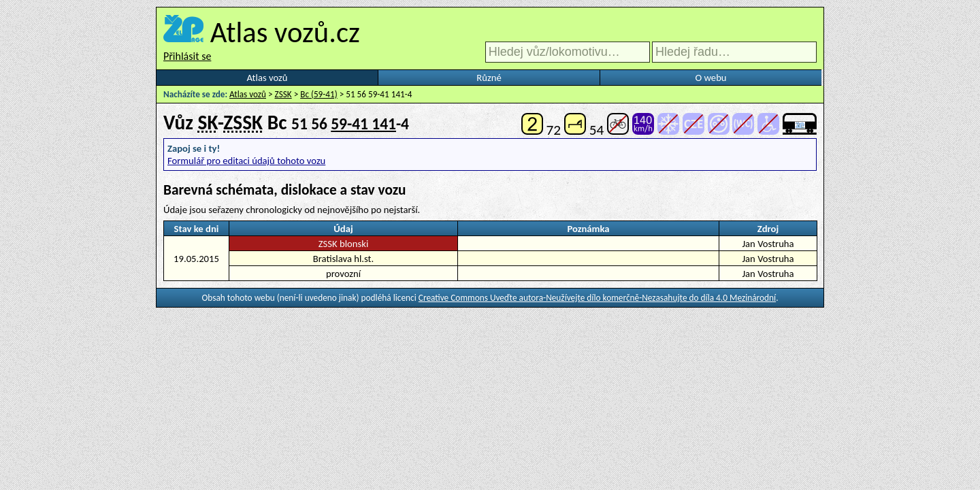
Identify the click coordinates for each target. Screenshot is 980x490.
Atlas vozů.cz (285, 32)
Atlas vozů (267, 78)
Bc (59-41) (319, 94)
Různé (489, 78)
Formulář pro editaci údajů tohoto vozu (246, 161)
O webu (710, 78)
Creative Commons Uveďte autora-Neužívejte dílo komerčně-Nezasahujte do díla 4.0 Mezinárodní (597, 298)
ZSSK (283, 94)
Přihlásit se (187, 56)
